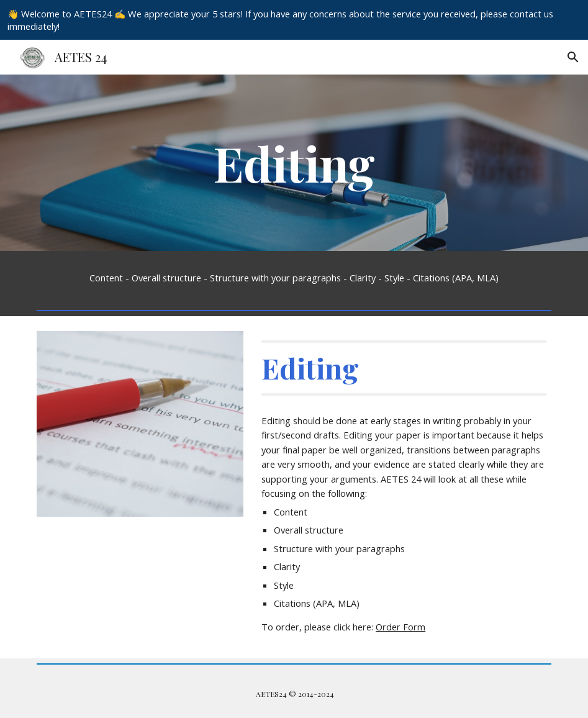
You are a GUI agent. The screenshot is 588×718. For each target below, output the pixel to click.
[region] (294, 20)
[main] (294, 163)
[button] (573, 57)
